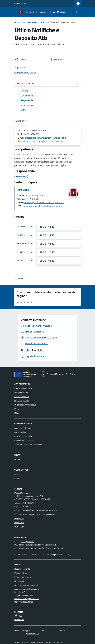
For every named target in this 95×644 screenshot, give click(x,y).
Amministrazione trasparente (27, 589)
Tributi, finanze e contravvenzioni (28, 444)
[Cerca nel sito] (77, 12)
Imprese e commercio (23, 440)
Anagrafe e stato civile (24, 428)
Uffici (43, 22)
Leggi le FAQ (20, 592)
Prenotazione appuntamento (27, 599)
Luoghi (17, 474)
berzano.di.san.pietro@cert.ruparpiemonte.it (44, 141)
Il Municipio (23, 190)
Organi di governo (22, 401)
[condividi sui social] (21, 59)
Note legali (19, 581)
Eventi (17, 478)
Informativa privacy (23, 577)
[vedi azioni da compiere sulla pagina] (56, 59)
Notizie (17, 459)
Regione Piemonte (21, 3)
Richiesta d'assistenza (24, 602)
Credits (62, 630)
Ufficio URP (19, 518)
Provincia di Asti (21, 573)
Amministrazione (30, 22)
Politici (17, 409)
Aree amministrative (23, 388)
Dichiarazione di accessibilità (26, 585)
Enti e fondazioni (22, 396)
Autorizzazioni (20, 432)
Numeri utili (19, 527)
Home (17, 22)
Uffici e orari (19, 523)
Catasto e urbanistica (23, 436)
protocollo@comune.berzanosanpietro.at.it (45, 138)
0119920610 (33, 134)
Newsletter (19, 620)
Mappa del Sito (32, 633)
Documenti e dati (22, 392)
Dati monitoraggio (22, 630)
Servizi (44, 630)
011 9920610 (33, 199)
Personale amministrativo (25, 405)
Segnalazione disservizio (25, 595)
